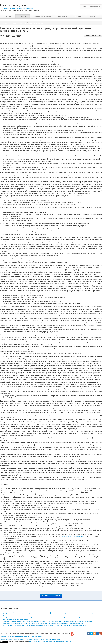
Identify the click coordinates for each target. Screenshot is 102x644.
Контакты (92, 16)
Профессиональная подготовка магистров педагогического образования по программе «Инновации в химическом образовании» (43, 623)
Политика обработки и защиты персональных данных (43, 639)
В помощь (78, 16)
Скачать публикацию (51, 596)
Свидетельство (63, 16)
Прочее (21, 23)
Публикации (23, 16)
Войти (84, 7)
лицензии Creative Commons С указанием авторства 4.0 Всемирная (50, 642)
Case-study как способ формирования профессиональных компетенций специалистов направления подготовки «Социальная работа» (45, 625)
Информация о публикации (42, 16)
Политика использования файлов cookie (13, 639)
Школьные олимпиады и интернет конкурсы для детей (25, 637)
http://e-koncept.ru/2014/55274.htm (74, 536)
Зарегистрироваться (94, 7)
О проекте (3, 637)
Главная (9, 16)
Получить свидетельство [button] (93, 36)
